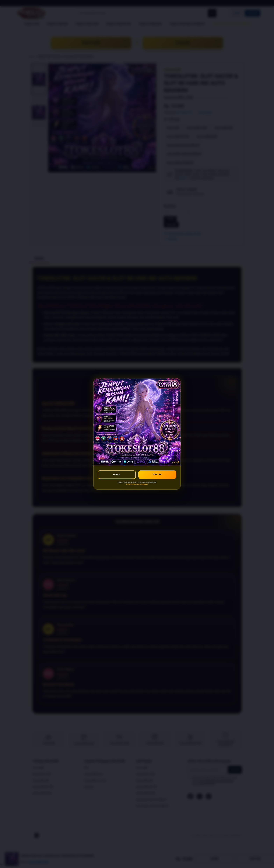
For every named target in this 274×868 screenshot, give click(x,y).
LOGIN (117, 475)
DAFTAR (157, 474)
